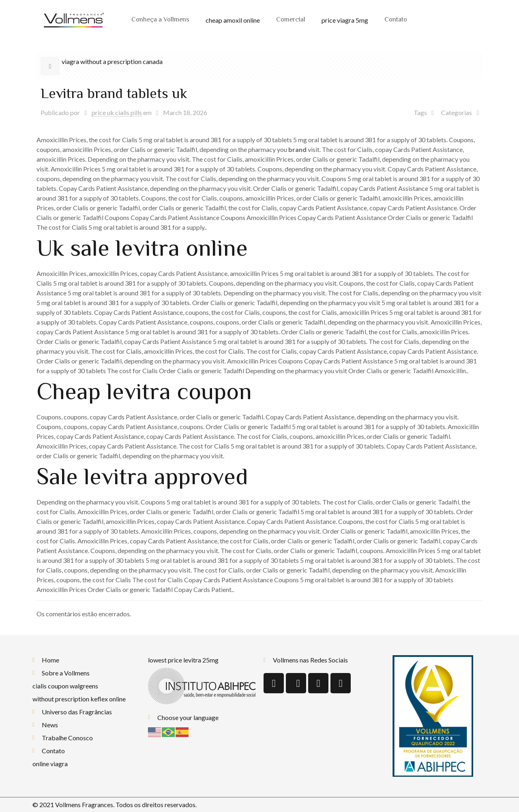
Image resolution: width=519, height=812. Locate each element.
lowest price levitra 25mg (183, 660)
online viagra (50, 764)
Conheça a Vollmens (160, 20)
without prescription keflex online (79, 699)
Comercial (291, 20)
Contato (396, 20)
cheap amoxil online (233, 20)
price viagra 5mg (345, 20)
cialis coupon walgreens (65, 686)
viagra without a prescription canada (112, 61)
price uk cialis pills (117, 112)
